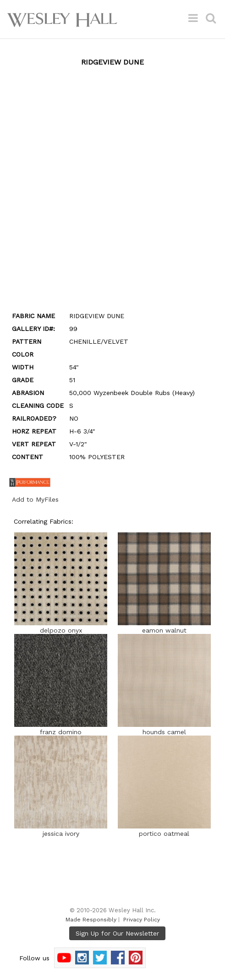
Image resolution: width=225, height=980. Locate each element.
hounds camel (164, 728)
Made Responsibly (91, 920)
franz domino (61, 728)
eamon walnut (164, 627)
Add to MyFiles (35, 499)
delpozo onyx (61, 627)
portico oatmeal (164, 830)
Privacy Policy (142, 920)
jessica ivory (61, 830)
